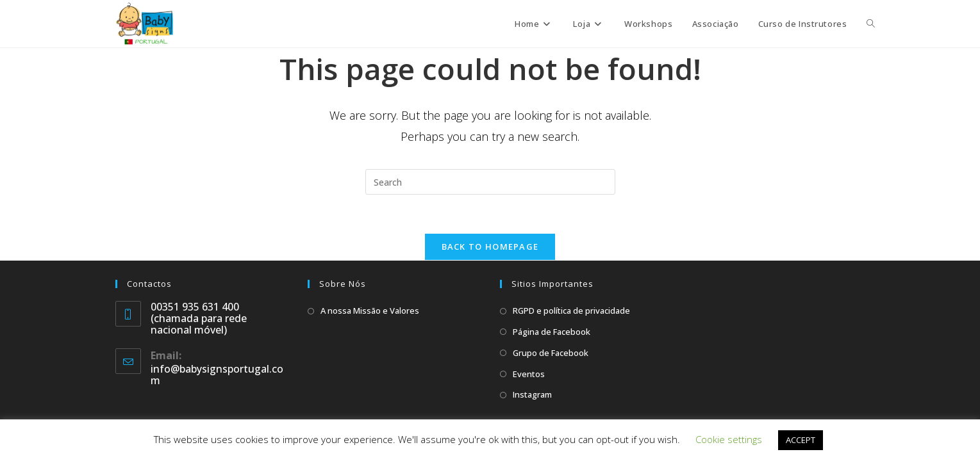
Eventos (529, 374)
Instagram (532, 394)
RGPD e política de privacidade (571, 311)
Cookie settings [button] (729, 439)
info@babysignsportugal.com (217, 375)
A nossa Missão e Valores (370, 311)
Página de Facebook (552, 332)
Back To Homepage (490, 247)
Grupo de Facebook (551, 353)
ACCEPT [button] (801, 440)
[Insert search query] (490, 182)
